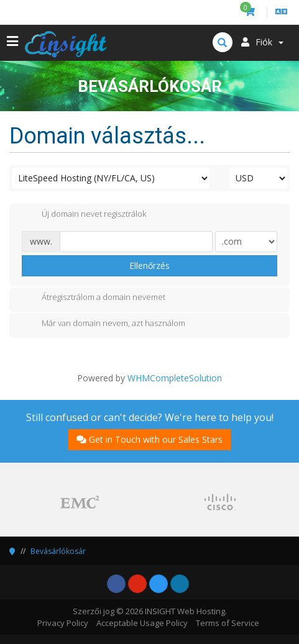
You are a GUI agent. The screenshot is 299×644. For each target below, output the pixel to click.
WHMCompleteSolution (175, 378)
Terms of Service (228, 623)
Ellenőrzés (149, 265)
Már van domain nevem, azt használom (103, 324)
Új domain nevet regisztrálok (84, 215)
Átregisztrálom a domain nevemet (94, 298)
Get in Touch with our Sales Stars (149, 439)
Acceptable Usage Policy (142, 623)
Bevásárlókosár (58, 551)
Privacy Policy (63, 623)
